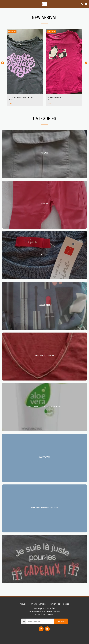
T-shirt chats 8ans (54, 97)
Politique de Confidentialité (44, 614)
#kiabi (11, 100)
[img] (25, 62)
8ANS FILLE (12, 31)
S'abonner (61, 621)
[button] (3, 4)
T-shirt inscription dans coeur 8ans (21, 97)
